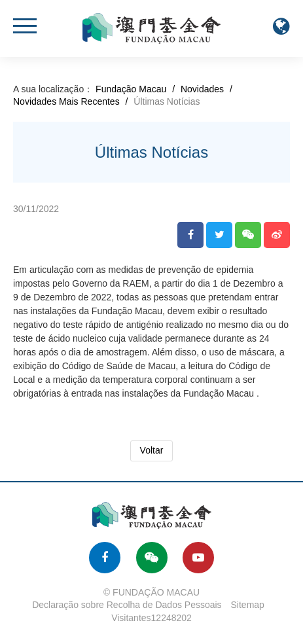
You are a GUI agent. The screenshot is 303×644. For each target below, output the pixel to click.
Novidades (202, 89)
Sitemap (248, 605)
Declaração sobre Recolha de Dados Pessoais (127, 605)
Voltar (152, 450)
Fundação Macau (131, 89)
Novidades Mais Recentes (66, 101)
